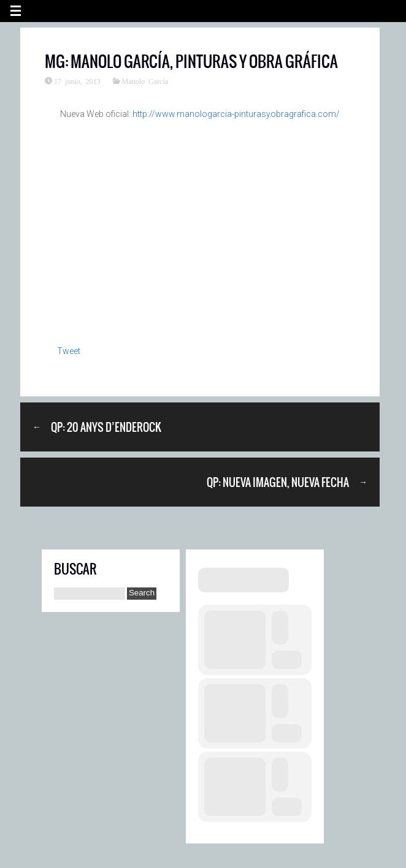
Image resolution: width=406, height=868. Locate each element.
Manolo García (145, 81)
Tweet (69, 351)
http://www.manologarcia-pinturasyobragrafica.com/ (236, 114)
